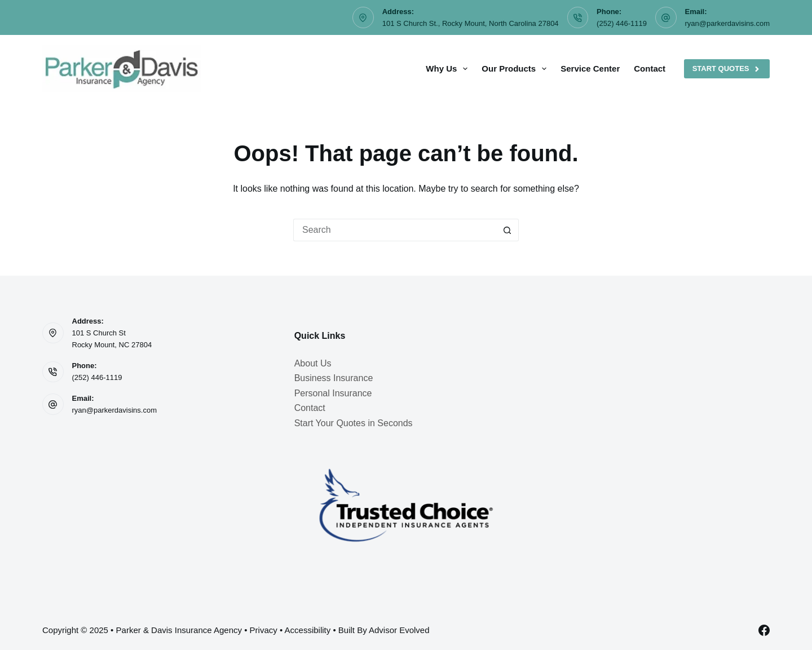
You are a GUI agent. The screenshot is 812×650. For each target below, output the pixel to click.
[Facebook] (764, 630)
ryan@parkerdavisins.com (727, 23)
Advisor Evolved (399, 630)
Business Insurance (334, 378)
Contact (650, 68)
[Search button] (507, 230)
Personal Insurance (333, 393)
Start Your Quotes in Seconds (354, 423)
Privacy (264, 630)
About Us (313, 363)
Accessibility (308, 630)
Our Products (516, 69)
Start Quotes (727, 69)
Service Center (590, 68)
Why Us (449, 69)
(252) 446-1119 (622, 23)
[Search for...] (395, 230)
